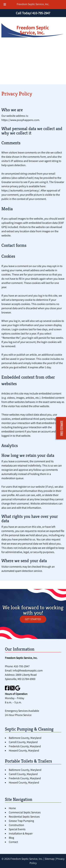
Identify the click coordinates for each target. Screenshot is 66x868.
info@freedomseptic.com (28, 671)
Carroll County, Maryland (23, 742)
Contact (13, 842)
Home (12, 808)
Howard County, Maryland (24, 750)
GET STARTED (33, 619)
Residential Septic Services (24, 817)
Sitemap (50, 859)
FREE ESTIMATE (62, 428)
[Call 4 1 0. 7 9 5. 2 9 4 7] (41, 13)
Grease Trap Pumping (21, 821)
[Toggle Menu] (5, 5)
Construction (16, 825)
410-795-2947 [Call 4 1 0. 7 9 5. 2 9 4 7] (22, 666)
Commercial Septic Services (25, 812)
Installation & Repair (21, 833)
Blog (11, 838)
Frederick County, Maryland (25, 746)
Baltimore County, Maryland (25, 738)
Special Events (17, 829)
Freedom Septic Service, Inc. (33, 4)
